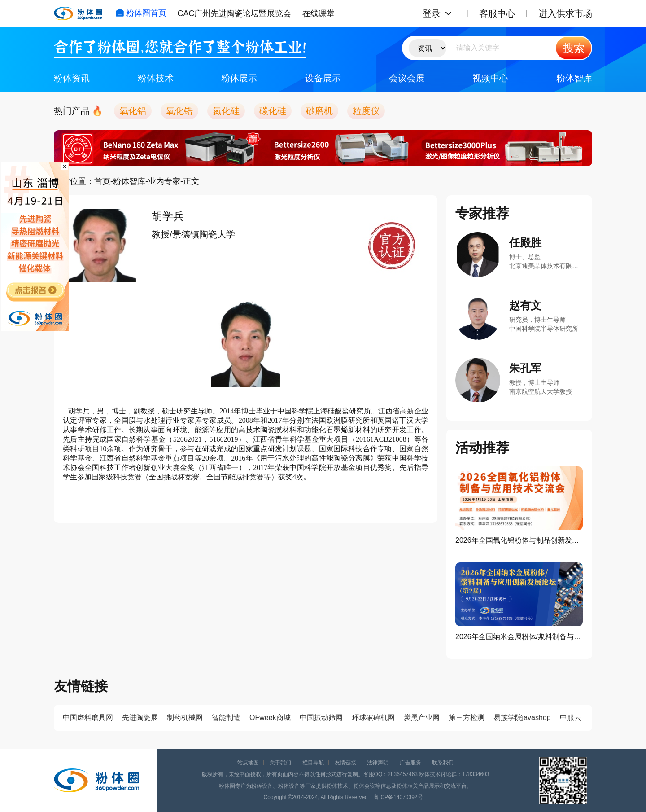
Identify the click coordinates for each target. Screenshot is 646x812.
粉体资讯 (72, 78)
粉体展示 (239, 78)
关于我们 (280, 763)
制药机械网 (185, 718)
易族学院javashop (522, 718)
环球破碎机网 (373, 718)
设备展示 (323, 78)
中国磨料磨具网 (88, 718)
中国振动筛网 (321, 718)
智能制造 (226, 718)
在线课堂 (319, 13)
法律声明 (378, 763)
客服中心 (497, 13)
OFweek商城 (270, 718)
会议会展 (407, 78)
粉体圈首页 (141, 13)
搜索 (574, 48)
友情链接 (345, 763)
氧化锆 (179, 111)
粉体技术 (156, 78)
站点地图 (248, 763)
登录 (432, 13)
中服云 (571, 718)
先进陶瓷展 (140, 718)
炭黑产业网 (422, 718)
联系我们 (443, 763)
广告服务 (410, 763)
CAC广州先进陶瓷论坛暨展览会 (234, 13)
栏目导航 (313, 763)
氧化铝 (133, 111)
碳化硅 (273, 111)
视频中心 (490, 78)
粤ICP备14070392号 (398, 797)
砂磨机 (319, 111)
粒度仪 (366, 111)
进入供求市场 (565, 13)
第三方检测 (467, 718)
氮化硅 (226, 111)
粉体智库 (574, 78)
